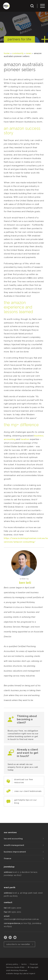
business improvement (15, 852)
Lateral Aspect (29, 973)
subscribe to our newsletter (18, 944)
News (29, 53)
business (39, 436)
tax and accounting (13, 839)
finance (8, 858)
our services (10, 832)
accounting (10, 439)
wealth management (14, 845)
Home (7, 53)
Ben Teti (25, 583)
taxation (25, 439)
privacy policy (12, 964)
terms (24, 964)
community (18, 53)
